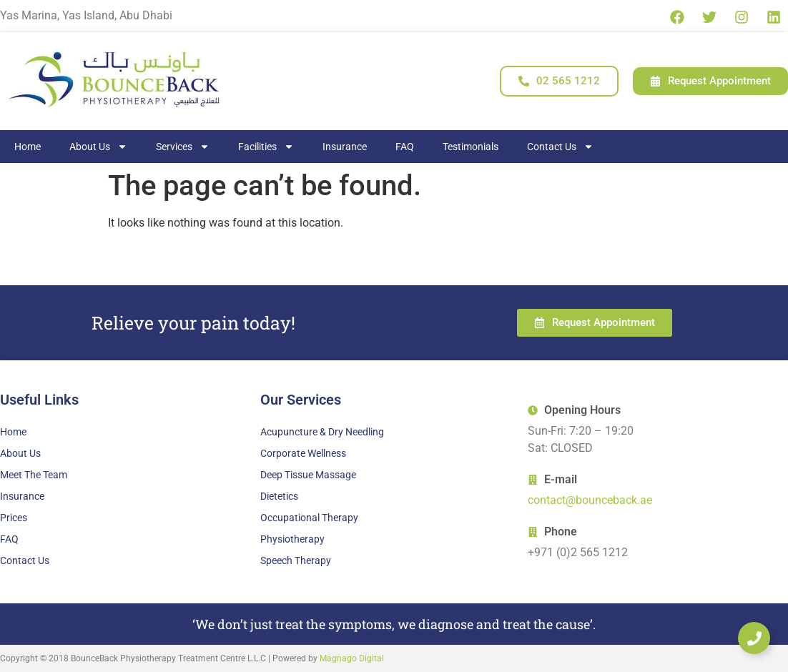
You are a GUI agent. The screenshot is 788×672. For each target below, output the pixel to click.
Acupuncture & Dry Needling (322, 432)
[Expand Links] (754, 638)
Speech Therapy (296, 560)
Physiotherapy (292, 539)
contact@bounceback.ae (590, 500)
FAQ (405, 147)
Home (28, 147)
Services (183, 147)
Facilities (266, 147)
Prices (14, 518)
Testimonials (471, 147)
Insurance (345, 147)
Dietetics (279, 496)
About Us (98, 147)
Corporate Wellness (303, 453)
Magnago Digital (352, 658)
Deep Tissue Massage (308, 475)
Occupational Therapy (309, 518)
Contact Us (560, 147)
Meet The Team (34, 475)
